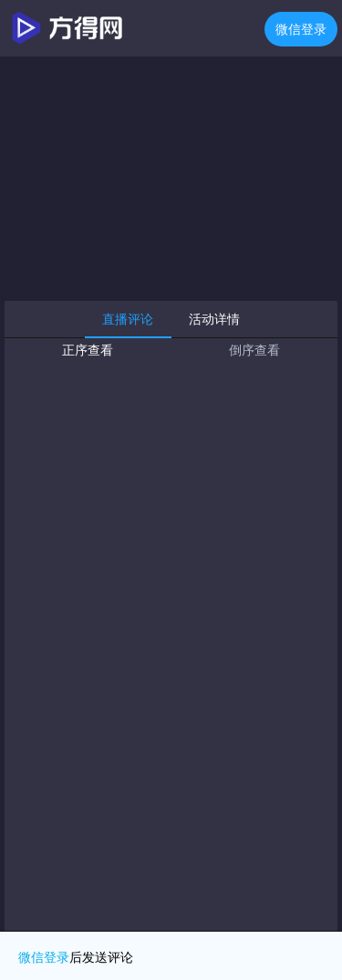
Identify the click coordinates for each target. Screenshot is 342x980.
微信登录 (301, 29)
